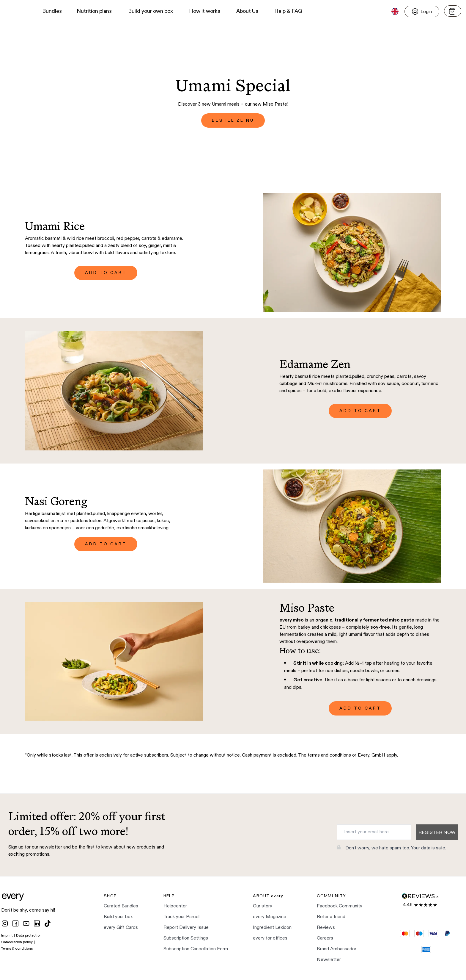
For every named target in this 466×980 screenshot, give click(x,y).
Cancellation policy (17, 942)
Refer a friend (331, 917)
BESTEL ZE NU (233, 120)
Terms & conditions (17, 949)
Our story (263, 906)
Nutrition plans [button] (94, 11)
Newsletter (329, 960)
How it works (205, 11)
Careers (325, 938)
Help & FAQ (288, 11)
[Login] (422, 11)
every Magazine (270, 917)
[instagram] (5, 923)
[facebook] (15, 923)
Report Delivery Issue (186, 928)
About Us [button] (247, 11)
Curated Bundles (121, 906)
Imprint (7, 936)
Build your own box (151, 11)
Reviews (326, 928)
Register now (437, 833)
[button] (15, 11)
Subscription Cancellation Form (196, 949)
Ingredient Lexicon (272, 928)
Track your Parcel (181, 917)
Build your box (118, 917)
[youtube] (26, 923)
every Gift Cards (121, 928)
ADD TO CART (106, 273)
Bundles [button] (52, 11)
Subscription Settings (186, 938)
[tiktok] (48, 923)
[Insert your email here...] (374, 832)
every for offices (270, 938)
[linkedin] (37, 923)
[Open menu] (453, 11)
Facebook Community (340, 906)
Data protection (29, 936)
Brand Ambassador (337, 949)
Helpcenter (175, 906)
